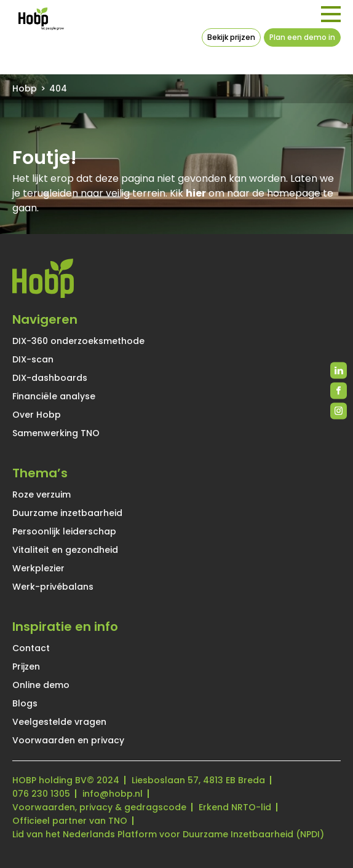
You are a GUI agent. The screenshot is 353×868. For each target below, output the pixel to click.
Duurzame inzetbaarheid (67, 513)
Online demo (41, 685)
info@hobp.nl (113, 794)
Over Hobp (37, 415)
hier (196, 193)
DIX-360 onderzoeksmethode (78, 341)
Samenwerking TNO (56, 433)
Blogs (25, 703)
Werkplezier (38, 568)
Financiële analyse (54, 396)
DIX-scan (33, 359)
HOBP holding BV (50, 780)
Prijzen (26, 667)
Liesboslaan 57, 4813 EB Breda (198, 780)
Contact (31, 648)
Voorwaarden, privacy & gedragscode (99, 807)
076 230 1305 (41, 794)
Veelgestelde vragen (59, 722)
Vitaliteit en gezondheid (65, 550)
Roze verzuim (42, 495)
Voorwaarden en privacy (68, 740)
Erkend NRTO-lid (235, 807)
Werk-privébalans (53, 587)
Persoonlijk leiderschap (64, 531)
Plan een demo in (302, 37)
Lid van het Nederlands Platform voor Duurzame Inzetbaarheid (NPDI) (168, 834)
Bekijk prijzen (231, 37)
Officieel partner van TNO (70, 821)
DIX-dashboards (50, 378)
